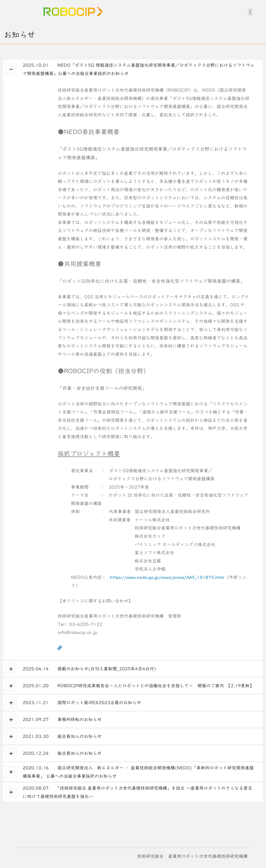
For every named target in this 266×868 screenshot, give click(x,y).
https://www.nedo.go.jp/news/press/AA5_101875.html (170, 577)
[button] (250, 12)
